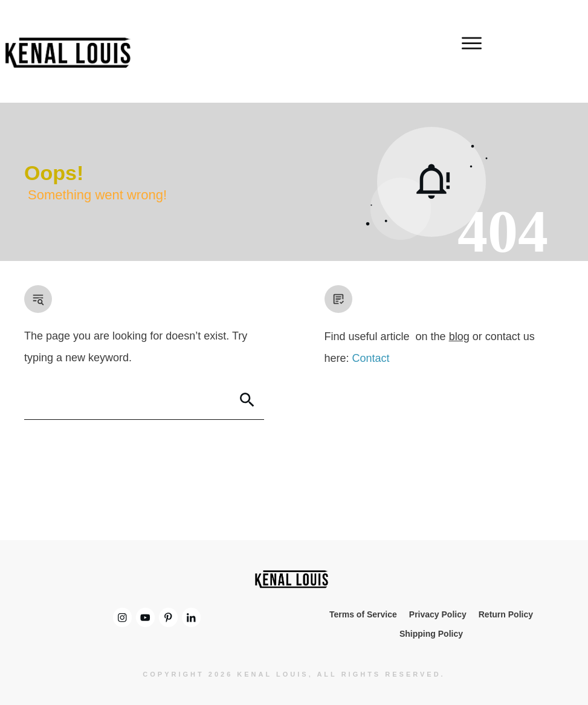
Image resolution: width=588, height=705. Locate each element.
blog (459, 336)
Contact (371, 358)
